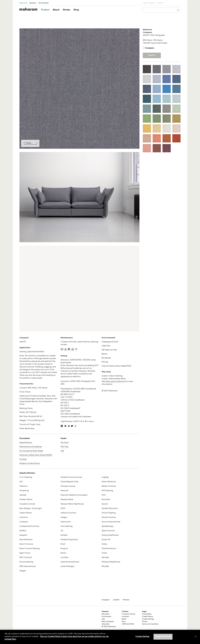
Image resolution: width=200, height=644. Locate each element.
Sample (152, 55)
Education (106, 614)
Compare (150, 48)
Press (124, 622)
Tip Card (64, 443)
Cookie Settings (148, 619)
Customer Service (128, 614)
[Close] (196, 637)
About (56, 10)
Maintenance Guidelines (31, 447)
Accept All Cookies (163, 637)
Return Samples (108, 622)
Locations (125, 617)
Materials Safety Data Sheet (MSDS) (36, 455)
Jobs (103, 619)
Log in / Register (149, 3)
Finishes (23, 459)
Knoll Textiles (44, 3)
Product (45, 10)
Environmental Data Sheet (31, 451)
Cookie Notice (147, 617)
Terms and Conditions (115, 382)
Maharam (23, 3)
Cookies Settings (142, 637)
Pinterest (126, 600)
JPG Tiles (65, 447)
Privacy (145, 622)
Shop (76, 10)
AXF (62, 451)
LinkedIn (116, 600)
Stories (66, 10)
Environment (106, 617)
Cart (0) (160, 3)
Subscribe (105, 624)
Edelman (33, 3)
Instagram (106, 600)
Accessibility (147, 614)
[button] (45, 12)
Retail (124, 619)
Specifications (26, 443)
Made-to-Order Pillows (30, 464)
